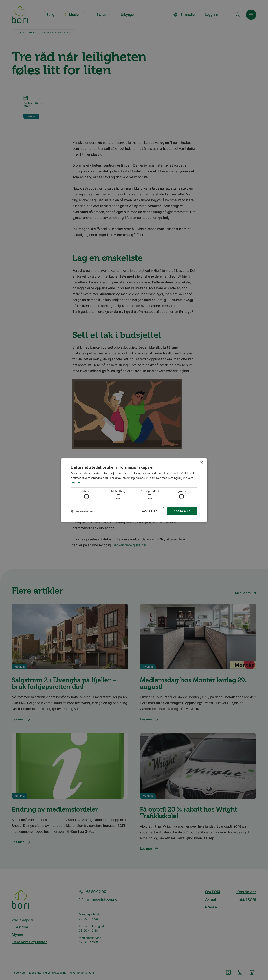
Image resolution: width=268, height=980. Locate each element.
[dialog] (134, 490)
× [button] (201, 463)
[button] (82, 511)
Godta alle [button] (182, 511)
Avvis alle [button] (149, 511)
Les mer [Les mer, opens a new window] (76, 482)
